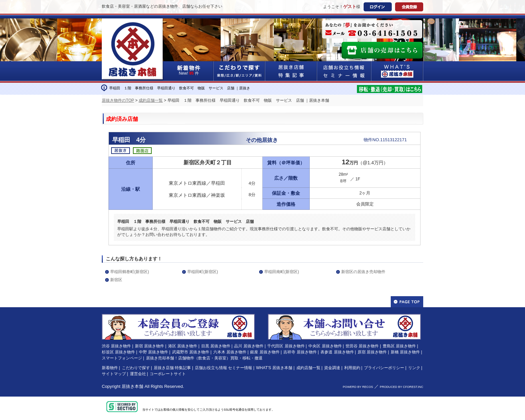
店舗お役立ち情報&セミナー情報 (344, 71)
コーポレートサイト (168, 374)
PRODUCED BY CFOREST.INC (401, 387)
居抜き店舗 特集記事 (172, 368)
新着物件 (110, 368)
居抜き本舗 (132, 386)
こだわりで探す (239, 71)
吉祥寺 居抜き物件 (300, 352)
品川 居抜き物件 (249, 346)
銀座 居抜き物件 (265, 352)
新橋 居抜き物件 (405, 352)
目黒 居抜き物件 (216, 346)
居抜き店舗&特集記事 (291, 71)
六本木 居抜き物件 (230, 352)
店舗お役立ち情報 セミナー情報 (223, 368)
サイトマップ (114, 374)
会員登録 (409, 7)
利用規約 (352, 368)
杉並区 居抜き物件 (118, 352)
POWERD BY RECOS (358, 387)
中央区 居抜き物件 (325, 346)
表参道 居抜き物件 (337, 352)
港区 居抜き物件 (183, 346)
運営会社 (138, 374)
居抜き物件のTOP (118, 100)
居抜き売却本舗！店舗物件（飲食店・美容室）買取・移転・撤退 (204, 358)
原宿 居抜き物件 (372, 352)
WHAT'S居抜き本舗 (397, 71)
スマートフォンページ (122, 358)
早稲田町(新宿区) (203, 272)
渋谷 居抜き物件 (116, 346)
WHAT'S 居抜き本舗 (274, 368)
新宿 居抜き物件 (149, 346)
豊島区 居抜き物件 (399, 346)
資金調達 (332, 368)
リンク (414, 368)
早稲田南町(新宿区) (282, 272)
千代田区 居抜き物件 (286, 346)
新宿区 (116, 280)
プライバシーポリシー (384, 368)
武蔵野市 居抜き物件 (191, 352)
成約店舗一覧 (151, 100)
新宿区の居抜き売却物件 (363, 272)
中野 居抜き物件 (154, 352)
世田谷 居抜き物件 (362, 346)
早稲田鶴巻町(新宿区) (130, 272)
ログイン (378, 7)
